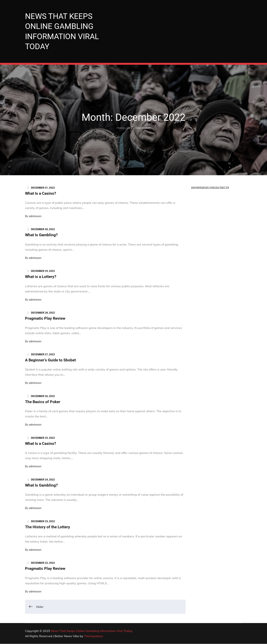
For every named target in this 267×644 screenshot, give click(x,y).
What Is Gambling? (41, 235)
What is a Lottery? (41, 277)
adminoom (35, 216)
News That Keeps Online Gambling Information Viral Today (91, 631)
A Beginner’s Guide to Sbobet (50, 360)
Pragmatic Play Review (45, 319)
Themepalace (93, 636)
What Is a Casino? (41, 194)
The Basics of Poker (43, 402)
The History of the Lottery (48, 527)
